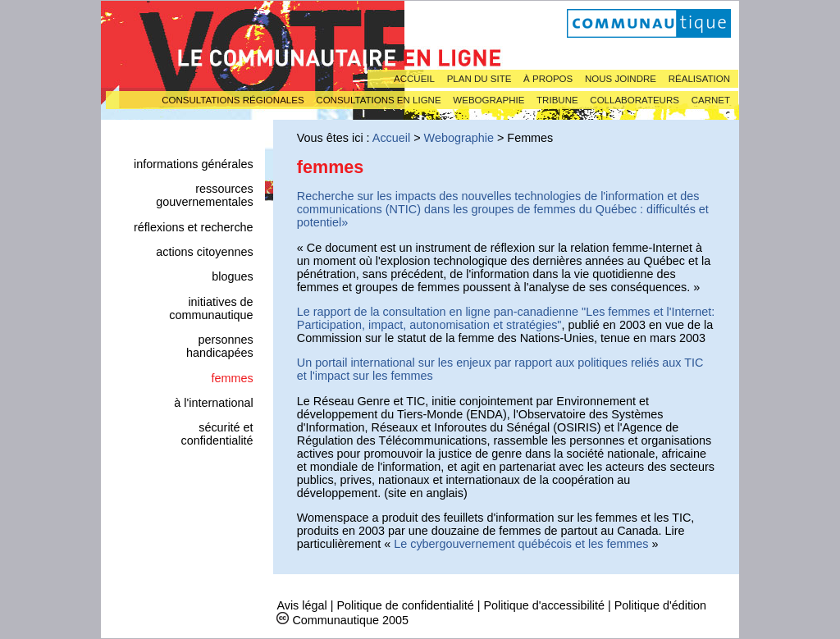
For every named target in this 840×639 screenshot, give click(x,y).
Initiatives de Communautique (211, 308)
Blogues (232, 276)
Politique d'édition (660, 605)
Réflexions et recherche (194, 227)
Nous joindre (621, 79)
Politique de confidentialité (405, 605)
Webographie (488, 100)
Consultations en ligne (378, 100)
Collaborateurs (635, 100)
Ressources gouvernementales (204, 195)
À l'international (213, 403)
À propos (548, 79)
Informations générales (194, 164)
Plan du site (479, 79)
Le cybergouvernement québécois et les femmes (521, 544)
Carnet (711, 100)
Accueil (414, 79)
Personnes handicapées (220, 346)
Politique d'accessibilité (544, 605)
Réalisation (699, 79)
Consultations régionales (233, 100)
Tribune (557, 100)
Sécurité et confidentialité (217, 434)
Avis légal (301, 605)
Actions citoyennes (204, 252)
